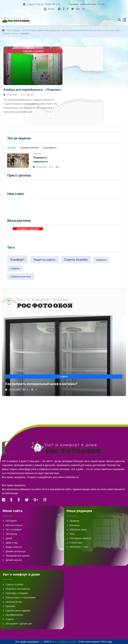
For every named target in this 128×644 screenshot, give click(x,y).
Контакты (73, 525)
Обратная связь (77, 530)
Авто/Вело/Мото (13, 615)
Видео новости (12, 547)
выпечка (101, 260)
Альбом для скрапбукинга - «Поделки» (33, 90)
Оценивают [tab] (50, 148)
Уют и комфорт (12, 530)
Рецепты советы (44, 260)
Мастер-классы (12, 525)
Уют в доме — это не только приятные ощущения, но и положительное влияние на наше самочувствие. (63, 30)
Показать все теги (21, 276)
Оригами (9, 606)
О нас (102, 4)
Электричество (12, 602)
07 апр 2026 (40, 167)
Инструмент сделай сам (17, 624)
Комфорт (18, 259)
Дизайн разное (12, 560)
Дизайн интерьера (14, 551)
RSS (71, 534)
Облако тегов (10, 33)
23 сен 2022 (10, 95)
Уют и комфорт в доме (64, 642)
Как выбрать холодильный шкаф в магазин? (41, 384)
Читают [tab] (12, 148)
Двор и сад (10, 543)
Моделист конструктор (16, 589)
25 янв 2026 (13, 390)
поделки (15, 268)
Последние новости (79, 538)
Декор (7, 538)
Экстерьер (10, 534)
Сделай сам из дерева (16, 611)
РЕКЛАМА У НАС (77, 547)
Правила (73, 521)
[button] (124, 20)
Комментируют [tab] (30, 148)
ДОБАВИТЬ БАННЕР (28, 229)
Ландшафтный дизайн (16, 556)
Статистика (74, 543)
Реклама (73, 4)
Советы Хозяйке (76, 260)
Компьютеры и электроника (19, 597)
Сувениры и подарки (15, 593)
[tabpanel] (64, 161)
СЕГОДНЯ (10, 521)
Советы (8, 619)
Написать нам (88, 4)
